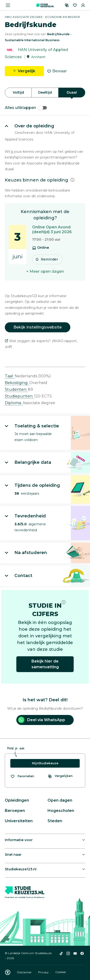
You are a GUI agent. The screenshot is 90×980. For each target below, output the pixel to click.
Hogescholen (61, 811)
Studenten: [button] (16, 389)
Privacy (44, 972)
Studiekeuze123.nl (21, 869)
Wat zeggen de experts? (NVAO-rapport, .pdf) (41, 344)
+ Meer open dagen (45, 271)
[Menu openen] (8, 5)
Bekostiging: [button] (17, 383)
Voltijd (18, 92)
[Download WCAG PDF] (8, 972)
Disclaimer (25, 972)
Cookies (60, 972)
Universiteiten (19, 821)
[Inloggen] (83, 5)
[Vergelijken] (67, 5)
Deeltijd (45, 92)
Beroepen (15, 811)
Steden (55, 821)
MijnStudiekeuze (45, 763)
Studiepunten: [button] (19, 396)
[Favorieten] (75, 5)
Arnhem (38, 57)
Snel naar (13, 855)
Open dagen (60, 800)
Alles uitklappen (26, 108)
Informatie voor (19, 840)
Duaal (72, 92)
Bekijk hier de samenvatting (45, 664)
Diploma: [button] (14, 403)
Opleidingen (17, 800)
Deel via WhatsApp (42, 720)
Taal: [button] (10, 376)
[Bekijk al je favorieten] (22, 776)
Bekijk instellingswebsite (38, 327)
